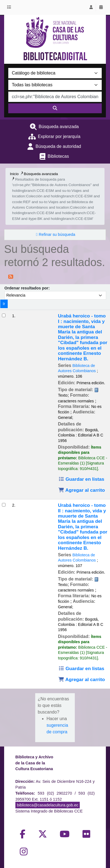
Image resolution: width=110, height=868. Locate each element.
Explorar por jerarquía (59, 136)
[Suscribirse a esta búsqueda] (11, 276)
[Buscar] (55, 108)
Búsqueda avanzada (59, 127)
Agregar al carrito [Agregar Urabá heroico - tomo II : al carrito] (82, 679)
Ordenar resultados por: (27, 288)
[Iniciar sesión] (91, 7)
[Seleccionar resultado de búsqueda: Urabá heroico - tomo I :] (4, 315)
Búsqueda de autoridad (58, 146)
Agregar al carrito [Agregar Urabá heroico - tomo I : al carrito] (82, 490)
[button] (10, 7)
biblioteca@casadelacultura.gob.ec (47, 805)
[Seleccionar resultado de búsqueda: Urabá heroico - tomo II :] (4, 505)
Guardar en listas (81, 479)
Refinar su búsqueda (57, 234)
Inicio (14, 174)
